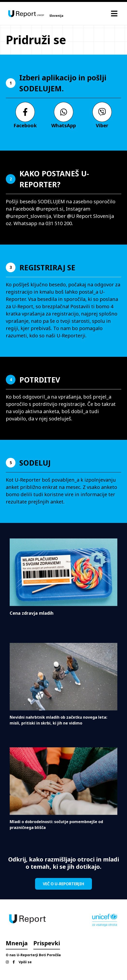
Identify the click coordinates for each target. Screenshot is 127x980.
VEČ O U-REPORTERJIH (63, 884)
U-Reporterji (27, 955)
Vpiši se (25, 962)
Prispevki (47, 943)
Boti (42, 955)
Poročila (54, 955)
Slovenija (56, 16)
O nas (11, 955)
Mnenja (17, 943)
